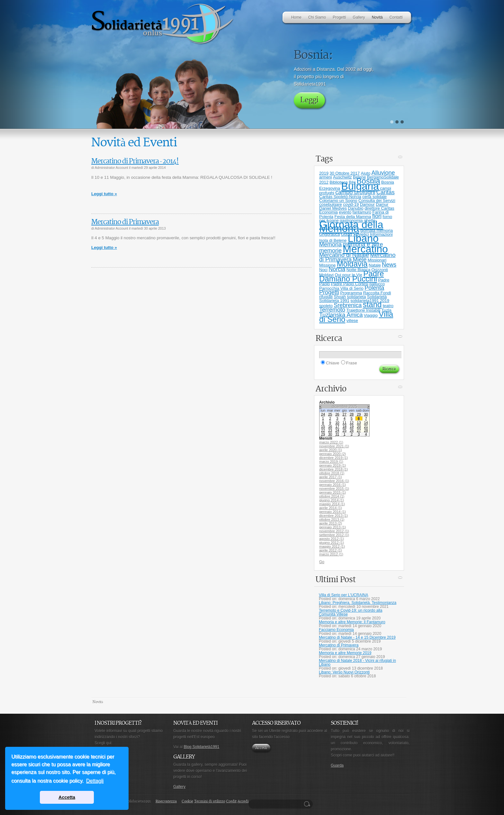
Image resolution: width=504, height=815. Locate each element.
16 (330, 426)
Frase (352, 363)
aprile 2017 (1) (331, 477)
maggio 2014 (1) (332, 504)
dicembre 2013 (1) (333, 516)
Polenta (374, 288)
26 (337, 414)
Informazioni (381, 234)
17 (337, 426)
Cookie (187, 801)
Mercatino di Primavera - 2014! (135, 161)
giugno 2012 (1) (332, 543)
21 (366, 426)
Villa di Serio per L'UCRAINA (343, 595)
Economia (328, 212)
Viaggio (371, 315)
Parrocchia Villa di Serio (341, 288)
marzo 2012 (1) (331, 554)
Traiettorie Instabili (363, 310)
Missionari (377, 260)
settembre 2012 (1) (334, 535)
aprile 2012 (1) (331, 550)
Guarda (337, 765)
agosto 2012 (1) (332, 539)
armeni (326, 177)
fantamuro (362, 212)
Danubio (355, 208)
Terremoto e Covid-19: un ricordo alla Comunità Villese (351, 612)
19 (352, 426)
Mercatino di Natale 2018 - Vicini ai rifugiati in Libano (357, 663)
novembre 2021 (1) (334, 446)
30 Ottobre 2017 (345, 173)
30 (366, 414)
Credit (231, 801)
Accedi (261, 748)
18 (345, 426)
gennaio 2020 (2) (333, 454)
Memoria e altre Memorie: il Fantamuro (352, 622)
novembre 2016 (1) (334, 481)
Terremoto (332, 310)
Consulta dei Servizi (377, 201)
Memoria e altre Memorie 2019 (345, 653)
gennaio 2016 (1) (333, 485)
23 (330, 430)
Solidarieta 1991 (334, 301)
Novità (98, 702)
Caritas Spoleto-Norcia (340, 197)
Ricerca (308, 804)
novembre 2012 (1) (334, 531)
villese (352, 321)
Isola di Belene (333, 240)
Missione (327, 265)
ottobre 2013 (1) (332, 519)
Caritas (386, 192)
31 (337, 434)
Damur (382, 204)
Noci (323, 270)
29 (359, 414)
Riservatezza (166, 801)
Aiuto (366, 173)
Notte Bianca (358, 270)
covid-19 (351, 204)
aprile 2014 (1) (331, 508)
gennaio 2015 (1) (333, 492)
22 (323, 430)
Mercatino (365, 249)
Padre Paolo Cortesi (350, 284)
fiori (377, 216)
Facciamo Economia (336, 630)
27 (345, 414)
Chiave (333, 363)
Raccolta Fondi (377, 293)
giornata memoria (377, 230)
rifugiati (326, 297)
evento (345, 212)
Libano (363, 238)
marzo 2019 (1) (331, 462)
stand (372, 304)
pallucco (377, 284)
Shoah (340, 297)
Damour (367, 204)
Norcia (337, 269)
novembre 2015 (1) (334, 489)
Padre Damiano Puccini (351, 276)
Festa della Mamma (353, 217)
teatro (388, 306)
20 (359, 426)
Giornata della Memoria (351, 226)
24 (323, 414)
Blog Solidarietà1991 (201, 747)
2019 (324, 173)
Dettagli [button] (95, 781)
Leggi (309, 100)
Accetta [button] (67, 797)
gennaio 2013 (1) (333, 527)
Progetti (329, 292)
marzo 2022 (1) (331, 442)
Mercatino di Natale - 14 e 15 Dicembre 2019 (357, 637)
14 (366, 423)
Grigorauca (329, 234)
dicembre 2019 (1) (333, 458)
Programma (351, 293)
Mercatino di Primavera (125, 222)
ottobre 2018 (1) (332, 473)
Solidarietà (377, 297)
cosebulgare (331, 204)
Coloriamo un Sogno (338, 201)
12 (352, 423)
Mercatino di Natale (344, 255)
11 (345, 423)
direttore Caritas (379, 208)
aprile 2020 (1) (331, 450)
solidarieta (356, 297)
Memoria (330, 244)
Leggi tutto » (104, 194)
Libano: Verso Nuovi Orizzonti (344, 672)
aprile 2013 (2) (331, 523)
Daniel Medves (333, 208)
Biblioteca (338, 182)
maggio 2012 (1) (332, 546)
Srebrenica (348, 305)
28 (352, 414)
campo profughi (355, 192)
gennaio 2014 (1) (333, 512)
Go (322, 562)
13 (359, 423)
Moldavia (352, 264)
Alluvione (383, 173)
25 (330, 414)
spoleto (326, 306)
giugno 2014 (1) (332, 500)
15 (323, 426)
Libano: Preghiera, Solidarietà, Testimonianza (358, 603)
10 (337, 423)
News (389, 265)
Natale (375, 265)
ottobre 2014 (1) (332, 496)
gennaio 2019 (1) (333, 465)
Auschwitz (342, 177)
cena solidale (374, 197)
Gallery (179, 787)
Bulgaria (360, 186)
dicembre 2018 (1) (333, 469)
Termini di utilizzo (210, 801)
